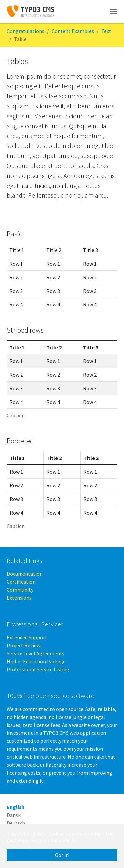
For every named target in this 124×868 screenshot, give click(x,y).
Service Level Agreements (36, 653)
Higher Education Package (36, 661)
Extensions (19, 598)
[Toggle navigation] (114, 12)
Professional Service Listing (38, 669)
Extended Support (27, 637)
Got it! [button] (62, 855)
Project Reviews (25, 645)
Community (20, 590)
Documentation (25, 574)
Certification (21, 582)
